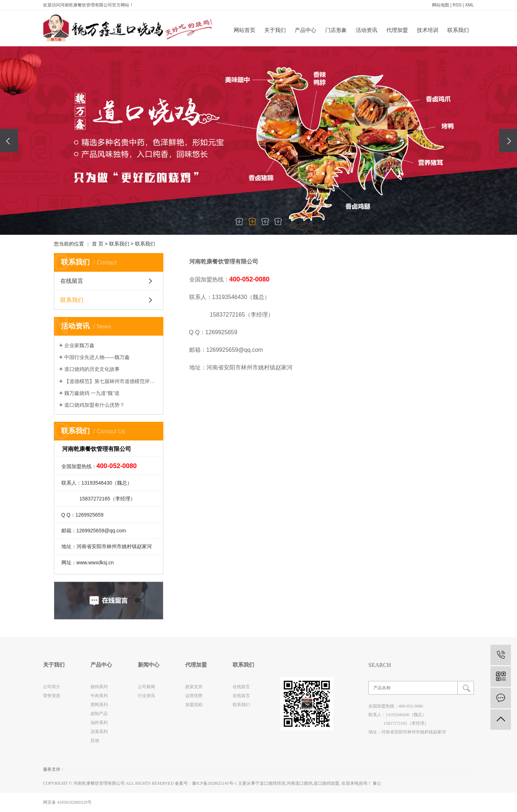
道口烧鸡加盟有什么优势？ (94, 405)
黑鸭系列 (99, 705)
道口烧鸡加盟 (326, 783)
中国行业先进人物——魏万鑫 (97, 357)
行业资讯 (146, 696)
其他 (95, 741)
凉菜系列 (99, 732)
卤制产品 (99, 714)
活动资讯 (367, 30)
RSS (457, 5)
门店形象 (336, 30)
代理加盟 (397, 30)
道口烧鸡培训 (273, 783)
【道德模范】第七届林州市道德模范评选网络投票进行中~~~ (111, 381)
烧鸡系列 (99, 687)
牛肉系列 (99, 696)
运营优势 (194, 696)
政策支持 (194, 687)
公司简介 (52, 687)
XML (469, 5)
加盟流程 (194, 705)
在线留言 (72, 281)
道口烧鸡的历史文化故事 (92, 369)
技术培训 (428, 30)
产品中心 (306, 30)
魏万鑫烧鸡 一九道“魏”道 (92, 393)
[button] (239, 221)
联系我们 (458, 30)
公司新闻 (146, 687)
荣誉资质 (52, 696)
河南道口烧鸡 (299, 783)
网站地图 (441, 5)
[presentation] (9, 141)
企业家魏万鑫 (79, 345)
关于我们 (275, 30)
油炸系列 (99, 723)
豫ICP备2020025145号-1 (215, 783)
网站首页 (244, 30)
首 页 (98, 244)
